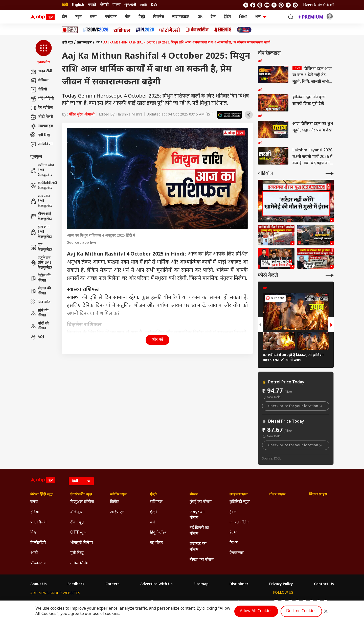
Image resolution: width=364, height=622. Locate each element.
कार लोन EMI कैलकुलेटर (41, 201)
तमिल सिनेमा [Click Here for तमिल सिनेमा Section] (80, 563)
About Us (38, 584)
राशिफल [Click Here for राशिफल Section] (156, 502)
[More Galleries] (330, 275)
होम (65, 17)
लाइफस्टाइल (181, 17)
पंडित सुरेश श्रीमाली (82, 115)
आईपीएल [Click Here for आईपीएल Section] (117, 512)
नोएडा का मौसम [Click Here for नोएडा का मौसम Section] (202, 560)
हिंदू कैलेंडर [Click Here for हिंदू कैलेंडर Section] (158, 533)
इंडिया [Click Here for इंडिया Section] (35, 512)
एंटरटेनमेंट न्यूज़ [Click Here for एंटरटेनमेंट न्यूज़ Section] (81, 495)
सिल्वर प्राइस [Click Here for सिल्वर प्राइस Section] (318, 495)
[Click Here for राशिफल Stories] (122, 30)
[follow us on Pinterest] (281, 5)
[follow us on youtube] (267, 5)
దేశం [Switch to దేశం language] (154, 5)
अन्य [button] (261, 17)
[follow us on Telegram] (288, 5)
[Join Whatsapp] (295, 5)
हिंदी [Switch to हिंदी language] (65, 5)
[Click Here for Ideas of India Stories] (70, 30)
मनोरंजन (111, 17)
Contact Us (324, 584)
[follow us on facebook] (253, 5)
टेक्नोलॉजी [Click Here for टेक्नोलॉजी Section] (38, 543)
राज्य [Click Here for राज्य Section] (34, 502)
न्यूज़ (78, 17)
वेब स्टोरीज (42, 108)
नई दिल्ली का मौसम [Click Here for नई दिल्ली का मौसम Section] (199, 531)
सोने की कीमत (39, 313)
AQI (37, 337)
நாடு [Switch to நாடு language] (143, 5)
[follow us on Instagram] (274, 5)
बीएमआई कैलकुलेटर (41, 216)
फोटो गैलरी (42, 117)
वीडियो (39, 90)
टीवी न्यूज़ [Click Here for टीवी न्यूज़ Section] (77, 523)
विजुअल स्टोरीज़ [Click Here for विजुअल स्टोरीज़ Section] (82, 502)
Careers (112, 584)
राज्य (93, 17)
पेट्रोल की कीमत (40, 278)
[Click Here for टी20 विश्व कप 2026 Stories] (96, 30)
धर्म (98, 43)
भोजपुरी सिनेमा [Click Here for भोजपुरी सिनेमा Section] (82, 543)
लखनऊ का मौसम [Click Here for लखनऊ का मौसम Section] (198, 547)
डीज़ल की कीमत (41, 291)
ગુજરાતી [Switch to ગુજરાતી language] (130, 5)
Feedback (76, 584)
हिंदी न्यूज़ (67, 43)
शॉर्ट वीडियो (42, 99)
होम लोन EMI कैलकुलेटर (41, 232)
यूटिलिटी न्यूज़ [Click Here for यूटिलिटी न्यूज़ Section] (240, 502)
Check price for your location (296, 406)
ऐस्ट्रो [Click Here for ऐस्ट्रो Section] (153, 495)
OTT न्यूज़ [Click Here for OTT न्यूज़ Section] (78, 533)
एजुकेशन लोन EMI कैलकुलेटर (41, 263)
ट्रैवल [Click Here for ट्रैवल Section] (233, 512)
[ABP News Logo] (43, 17)
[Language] (81, 481)
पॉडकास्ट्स (42, 126)
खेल (128, 17)
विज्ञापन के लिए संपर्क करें (318, 5)
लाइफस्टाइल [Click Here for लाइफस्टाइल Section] (239, 495)
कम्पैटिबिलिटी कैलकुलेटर (44, 186)
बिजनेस (159, 17)
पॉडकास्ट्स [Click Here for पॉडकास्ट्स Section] (38, 563)
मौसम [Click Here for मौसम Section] (194, 495)
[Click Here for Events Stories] (223, 30)
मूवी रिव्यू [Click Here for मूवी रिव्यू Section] (77, 553)
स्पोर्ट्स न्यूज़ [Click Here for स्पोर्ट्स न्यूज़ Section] (118, 495)
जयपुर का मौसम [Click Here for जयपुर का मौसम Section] (197, 515)
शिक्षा (243, 17)
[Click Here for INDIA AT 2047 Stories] (244, 30)
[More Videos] (330, 174)
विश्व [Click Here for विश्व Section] (33, 533)
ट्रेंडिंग (227, 17)
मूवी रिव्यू (40, 135)
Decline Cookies (301, 611)
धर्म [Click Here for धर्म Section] (152, 523)
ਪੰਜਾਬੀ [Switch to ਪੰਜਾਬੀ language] (104, 5)
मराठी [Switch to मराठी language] (92, 5)
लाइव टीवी (41, 72)
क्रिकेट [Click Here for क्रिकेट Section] (115, 502)
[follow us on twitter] (246, 5)
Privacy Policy (281, 584)
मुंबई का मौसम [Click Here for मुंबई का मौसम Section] (201, 502)
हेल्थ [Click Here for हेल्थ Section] (233, 533)
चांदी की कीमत (40, 326)
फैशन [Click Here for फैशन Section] (234, 543)
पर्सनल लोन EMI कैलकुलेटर (42, 170)
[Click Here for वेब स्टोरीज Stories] (197, 30)
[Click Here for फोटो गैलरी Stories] (170, 30)
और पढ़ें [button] (157, 340)
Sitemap (201, 584)
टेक (213, 17)
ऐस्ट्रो (142, 17)
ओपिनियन (42, 144)
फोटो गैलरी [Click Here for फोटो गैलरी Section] (38, 523)
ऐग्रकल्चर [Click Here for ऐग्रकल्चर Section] (237, 553)
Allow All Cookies (256, 611)
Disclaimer (239, 584)
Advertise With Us (156, 584)
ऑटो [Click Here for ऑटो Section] (34, 553)
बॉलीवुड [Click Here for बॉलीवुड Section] (76, 512)
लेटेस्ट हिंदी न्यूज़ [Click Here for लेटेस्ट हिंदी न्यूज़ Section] (42, 495)
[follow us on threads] (260, 5)
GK (200, 17)
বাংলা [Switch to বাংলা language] (117, 5)
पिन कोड (40, 302)
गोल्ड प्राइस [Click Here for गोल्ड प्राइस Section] (277, 495)
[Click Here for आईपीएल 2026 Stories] (145, 30)
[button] (44, 52)
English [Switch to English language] (78, 5)
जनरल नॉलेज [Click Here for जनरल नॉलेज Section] (240, 523)
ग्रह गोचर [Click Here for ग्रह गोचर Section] (156, 543)
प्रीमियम (39, 81)
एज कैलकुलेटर (41, 247)
